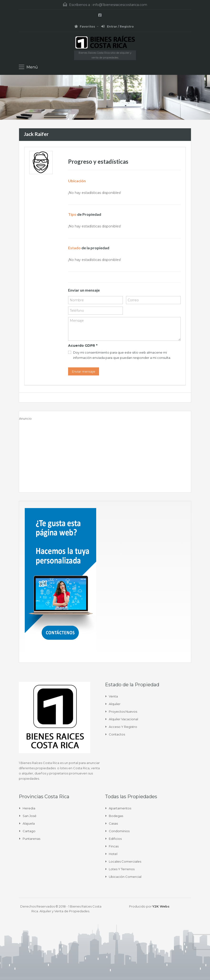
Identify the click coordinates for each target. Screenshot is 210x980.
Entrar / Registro (117, 26)
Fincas (114, 846)
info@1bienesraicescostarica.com (120, 5)
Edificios (115, 839)
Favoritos (85, 26)
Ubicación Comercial (125, 877)
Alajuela (29, 823)
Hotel (113, 854)
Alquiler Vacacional (123, 719)
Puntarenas (31, 839)
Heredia (29, 808)
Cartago (29, 831)
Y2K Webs (161, 906)
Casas (113, 823)
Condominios (119, 831)
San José (30, 816)
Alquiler (115, 704)
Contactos (117, 734)
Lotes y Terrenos (122, 869)
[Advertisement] (105, 454)
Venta (113, 696)
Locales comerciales (125, 861)
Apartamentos (120, 808)
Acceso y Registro (123, 727)
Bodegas (116, 816)
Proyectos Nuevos (123, 711)
